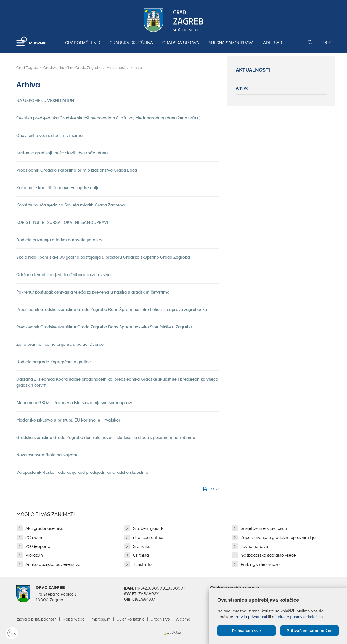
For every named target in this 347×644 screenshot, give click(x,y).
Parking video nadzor (261, 564)
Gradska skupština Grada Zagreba (72, 68)
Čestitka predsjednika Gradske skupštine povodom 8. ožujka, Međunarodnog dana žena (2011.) (108, 118)
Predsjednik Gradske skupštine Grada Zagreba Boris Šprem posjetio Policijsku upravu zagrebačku (112, 310)
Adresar (273, 43)
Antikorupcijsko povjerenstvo (53, 564)
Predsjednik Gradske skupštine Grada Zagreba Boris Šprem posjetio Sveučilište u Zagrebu (104, 327)
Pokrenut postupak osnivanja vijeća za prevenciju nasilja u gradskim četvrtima (93, 292)
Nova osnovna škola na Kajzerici (48, 455)
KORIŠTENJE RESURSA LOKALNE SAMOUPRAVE (63, 222)
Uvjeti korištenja (131, 619)
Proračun (34, 555)
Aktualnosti (116, 68)
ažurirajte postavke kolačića (297, 617)
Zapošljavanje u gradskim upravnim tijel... (280, 538)
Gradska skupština (131, 43)
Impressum (101, 619)
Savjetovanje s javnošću (264, 528)
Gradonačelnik (83, 43)
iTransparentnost (149, 538)
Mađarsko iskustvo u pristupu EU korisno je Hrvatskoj (68, 420)
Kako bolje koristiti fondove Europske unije (58, 188)
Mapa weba (74, 619)
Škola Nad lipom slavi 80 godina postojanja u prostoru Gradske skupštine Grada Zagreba (103, 257)
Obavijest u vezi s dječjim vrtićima (49, 135)
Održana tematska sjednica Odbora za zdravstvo (63, 275)
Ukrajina (141, 555)
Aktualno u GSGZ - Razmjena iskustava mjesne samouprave (75, 403)
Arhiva (242, 88)
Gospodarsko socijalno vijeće (268, 555)
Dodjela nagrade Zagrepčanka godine (54, 362)
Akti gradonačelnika (44, 528)
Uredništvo (160, 619)
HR (326, 42)
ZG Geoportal (38, 546)
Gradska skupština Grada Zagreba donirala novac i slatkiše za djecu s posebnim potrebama (106, 438)
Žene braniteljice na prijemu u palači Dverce (60, 344)
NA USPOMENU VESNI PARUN (45, 101)
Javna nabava (254, 546)
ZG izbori (34, 538)
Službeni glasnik (148, 528)
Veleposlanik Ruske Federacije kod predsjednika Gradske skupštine (82, 472)
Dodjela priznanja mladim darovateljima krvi (60, 240)
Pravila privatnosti (251, 617)
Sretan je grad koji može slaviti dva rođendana (62, 153)
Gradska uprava (181, 43)
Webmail (184, 619)
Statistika (142, 546)
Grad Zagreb (27, 68)
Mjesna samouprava (231, 43)
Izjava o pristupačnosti (36, 619)
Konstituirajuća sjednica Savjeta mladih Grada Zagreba (70, 205)
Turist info (142, 564)
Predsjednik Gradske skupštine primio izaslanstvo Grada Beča (77, 170)
